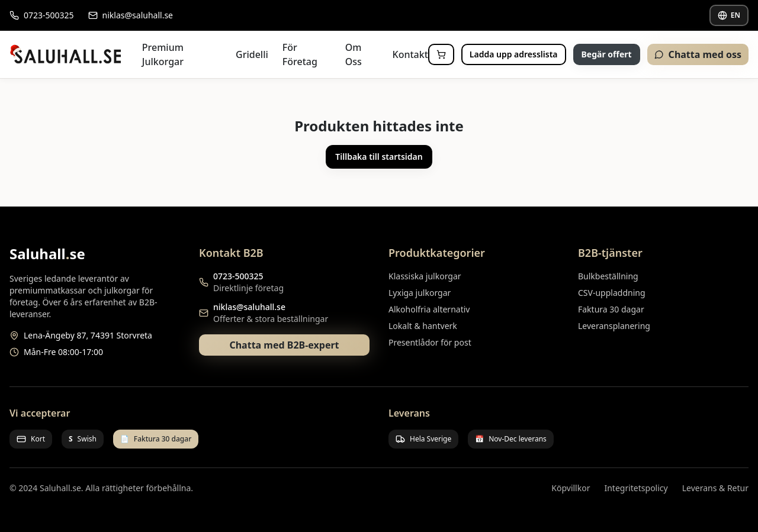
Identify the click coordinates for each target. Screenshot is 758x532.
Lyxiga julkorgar (420, 293)
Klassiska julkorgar (425, 276)
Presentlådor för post (430, 342)
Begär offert (607, 54)
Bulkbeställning (608, 276)
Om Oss (354, 54)
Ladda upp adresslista (514, 54)
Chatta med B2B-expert (284, 345)
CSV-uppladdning (612, 293)
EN (729, 15)
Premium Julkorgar (163, 54)
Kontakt (410, 54)
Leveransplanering (614, 326)
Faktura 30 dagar (611, 309)
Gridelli (252, 54)
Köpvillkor (571, 488)
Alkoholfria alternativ (429, 309)
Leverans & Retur (715, 488)
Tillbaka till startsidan (379, 157)
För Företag (300, 54)
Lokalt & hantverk (423, 326)
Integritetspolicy (636, 488)
